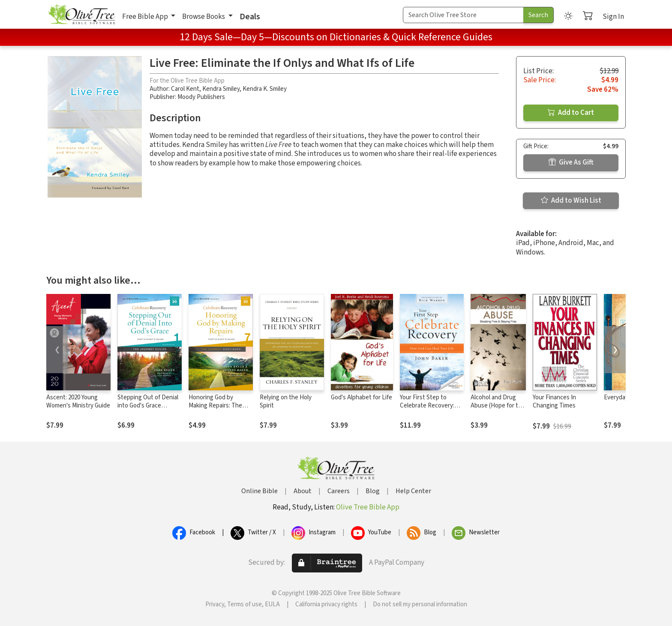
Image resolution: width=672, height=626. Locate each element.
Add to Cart (571, 113)
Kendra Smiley (221, 89)
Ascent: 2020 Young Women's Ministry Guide (78, 401)
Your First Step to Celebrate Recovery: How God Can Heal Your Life (431, 410)
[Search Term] (463, 15)
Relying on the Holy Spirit (286, 401)
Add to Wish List (571, 201)
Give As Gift (571, 162)
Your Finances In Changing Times (554, 401)
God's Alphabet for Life (361, 397)
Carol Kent (185, 89)
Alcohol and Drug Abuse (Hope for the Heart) (498, 406)
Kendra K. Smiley (265, 89)
